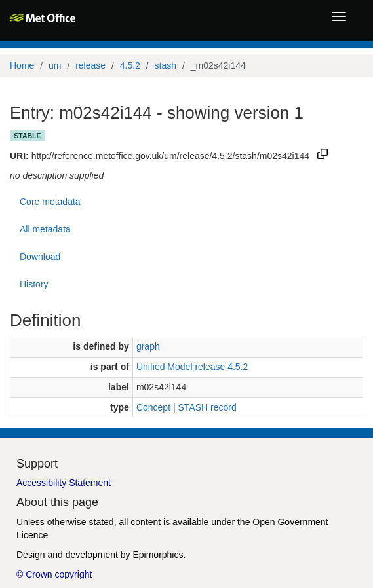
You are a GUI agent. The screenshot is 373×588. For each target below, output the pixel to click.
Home (22, 65)
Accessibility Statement (64, 483)
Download (40, 257)
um (55, 65)
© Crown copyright (54, 574)
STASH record (207, 407)
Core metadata (50, 202)
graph (148, 346)
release (90, 65)
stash (166, 65)
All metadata (45, 229)
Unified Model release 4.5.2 (192, 367)
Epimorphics (158, 555)
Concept (153, 407)
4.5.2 (130, 65)
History (34, 284)
